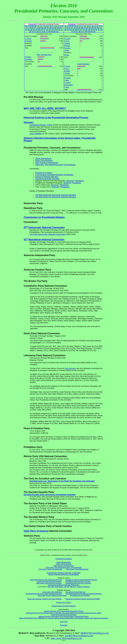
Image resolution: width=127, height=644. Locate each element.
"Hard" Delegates (83, 64)
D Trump (67, 39)
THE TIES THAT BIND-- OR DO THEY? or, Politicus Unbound (69, 587)
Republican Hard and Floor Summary (78, 583)
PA (55, 30)
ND (29, 30)
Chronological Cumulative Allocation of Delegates (54, 175)
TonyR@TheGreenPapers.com (79, 636)
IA (62, 26)
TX (35, 31)
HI (61, 26)
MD (42, 28)
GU (58, 26)
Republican (72, 24)
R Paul (67, 55)
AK (26, 26)
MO (53, 28)
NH (34, 30)
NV (42, 30)
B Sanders (29, 41)
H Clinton (28, 39)
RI (60, 30)
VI (45, 31)
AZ (35, 26)
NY (44, 30)
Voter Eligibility (36, 134)
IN (30, 28)
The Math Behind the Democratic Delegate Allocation (44, 594)
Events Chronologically (64, 564)
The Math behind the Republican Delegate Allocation (56, 197)
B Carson (68, 48)
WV (55, 31)
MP (56, 28)
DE (51, 26)
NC (26, 30)
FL (53, 26)
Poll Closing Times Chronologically (50, 569)
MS (58, 28)
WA (49, 31)
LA (37, 28)
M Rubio (67, 46)
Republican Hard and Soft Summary (78, 581)
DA (45, 26)
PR (57, 30)
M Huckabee (69, 85)
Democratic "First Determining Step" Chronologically (55, 165)
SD (30, 31)
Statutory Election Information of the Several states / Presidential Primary (64, 616)
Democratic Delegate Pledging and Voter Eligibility (44, 599)
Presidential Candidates (64, 559)
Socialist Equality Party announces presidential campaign (50, 495)
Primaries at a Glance (44, 173)
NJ (36, 30)
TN (33, 31)
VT (47, 31)
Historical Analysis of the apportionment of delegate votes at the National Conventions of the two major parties (64, 613)
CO (40, 26)
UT (40, 31)
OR (52, 30)
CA (38, 26)
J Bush (67, 50)
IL (28, 28)
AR (30, 26)
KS (32, 28)
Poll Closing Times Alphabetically (77, 569)
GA (55, 26)
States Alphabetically (43, 159)
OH (47, 30)
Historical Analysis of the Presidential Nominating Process (56, 118)
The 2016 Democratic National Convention (47, 234)
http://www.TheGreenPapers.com (67, 638)
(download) (64, 625)
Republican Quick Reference (75, 592)
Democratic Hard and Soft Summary (49, 581)
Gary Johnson (70, 368)
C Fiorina (67, 83)
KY (35, 28)
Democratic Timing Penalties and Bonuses (52, 595)
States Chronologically (44, 161)
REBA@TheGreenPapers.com (95, 633)
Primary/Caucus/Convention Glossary (64, 615)
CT (43, 26)
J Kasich (67, 43)
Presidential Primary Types (41, 125)
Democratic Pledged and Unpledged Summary (46, 580)
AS (33, 26)
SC (62, 30)
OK (50, 30)
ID (26, 28)
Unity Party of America (36, 531)
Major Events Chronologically (47, 163)
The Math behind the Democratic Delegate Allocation (56, 195)
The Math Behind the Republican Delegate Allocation (84, 594)
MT (61, 28)
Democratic (33, 24)
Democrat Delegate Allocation (47, 177)
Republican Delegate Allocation (47, 179)
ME (45, 28)
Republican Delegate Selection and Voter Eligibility (83, 599)
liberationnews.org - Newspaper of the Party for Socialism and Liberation (62, 481)
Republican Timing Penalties (80, 595)
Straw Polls (64, 622)
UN (38, 31)
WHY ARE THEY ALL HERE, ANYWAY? (45, 108)
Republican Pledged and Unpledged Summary (81, 580)
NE (31, 30)
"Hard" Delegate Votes (44, 55)
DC (48, 26)
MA (39, 28)
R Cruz (67, 41)
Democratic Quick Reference (52, 592)
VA (43, 31)
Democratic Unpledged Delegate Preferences (64, 585)
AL (28, 26)
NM (39, 30)
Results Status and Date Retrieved (64, 606)
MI (48, 28)
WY (58, 31)
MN (50, 28)
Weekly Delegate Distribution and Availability (64, 574)
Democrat (70, 181)
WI (52, 31)
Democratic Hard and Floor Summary (49, 583)
